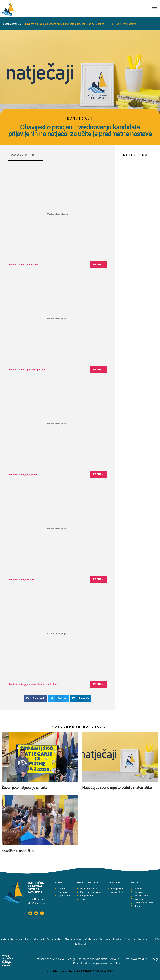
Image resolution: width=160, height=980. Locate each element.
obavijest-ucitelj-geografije (22, 474)
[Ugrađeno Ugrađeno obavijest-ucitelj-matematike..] (58, 214)
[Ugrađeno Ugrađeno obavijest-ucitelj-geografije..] (58, 424)
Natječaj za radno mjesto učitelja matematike (117, 788)
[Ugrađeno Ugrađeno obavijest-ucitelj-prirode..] (58, 529)
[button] (155, 9)
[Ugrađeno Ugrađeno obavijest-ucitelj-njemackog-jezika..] (58, 319)
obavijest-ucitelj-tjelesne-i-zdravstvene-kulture (33, 684)
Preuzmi (99, 264)
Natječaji (80, 118)
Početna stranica (11, 24)
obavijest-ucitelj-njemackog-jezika (26, 370)
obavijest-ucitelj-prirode (21, 579)
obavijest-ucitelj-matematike (23, 265)
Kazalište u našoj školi (18, 851)
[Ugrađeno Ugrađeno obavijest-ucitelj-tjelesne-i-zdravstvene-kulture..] (58, 634)
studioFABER (107, 971)
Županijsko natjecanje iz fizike (25, 788)
